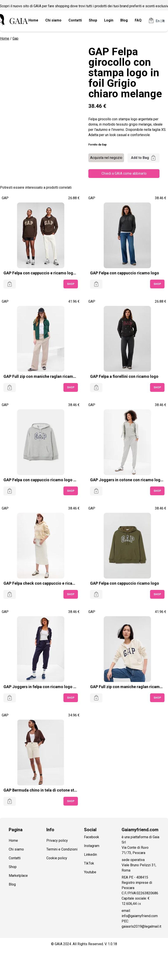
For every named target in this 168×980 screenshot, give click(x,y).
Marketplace (18, 876)
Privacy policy (57, 841)
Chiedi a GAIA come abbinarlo (124, 173)
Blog (124, 20)
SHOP (71, 284)
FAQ (138, 20)
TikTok (89, 863)
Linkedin (90, 855)
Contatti (75, 20)
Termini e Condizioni (62, 849)
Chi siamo (53, 20)
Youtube (90, 872)
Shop (93, 20)
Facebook (92, 837)
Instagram (92, 846)
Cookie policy (57, 858)
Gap (15, 38)
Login (109, 20)
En (158, 21)
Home (33, 20)
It (163, 21)
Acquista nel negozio (106, 158)
